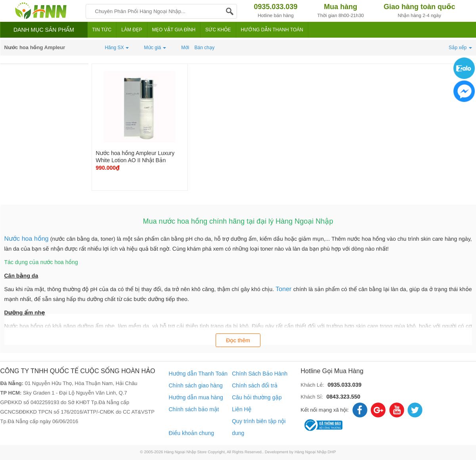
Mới (185, 48)
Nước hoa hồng (27, 239)
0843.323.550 (343, 397)
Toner (284, 289)
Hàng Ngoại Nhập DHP (315, 452)
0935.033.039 (344, 385)
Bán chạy (205, 48)
